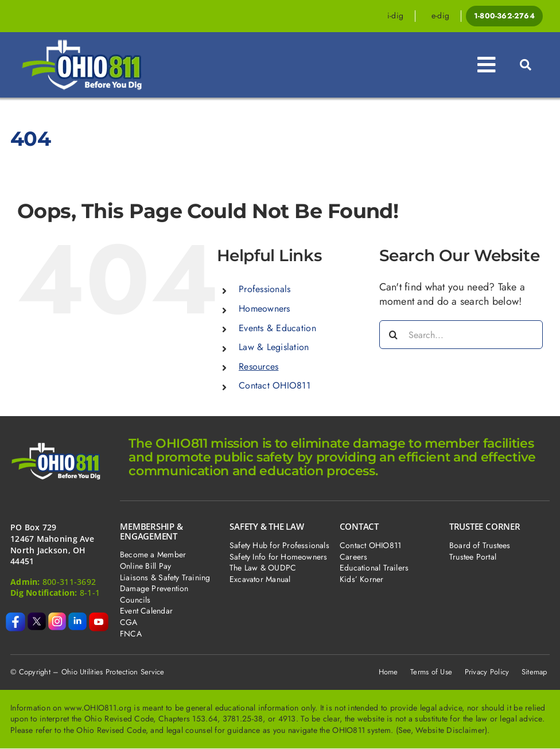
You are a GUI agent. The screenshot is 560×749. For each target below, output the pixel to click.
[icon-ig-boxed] (57, 618)
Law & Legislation (274, 347)
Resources (258, 366)
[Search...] (461, 335)
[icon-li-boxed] (77, 618)
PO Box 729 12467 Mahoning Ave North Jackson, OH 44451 (52, 544)
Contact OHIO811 (275, 385)
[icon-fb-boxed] (15, 618)
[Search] (394, 335)
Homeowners (265, 308)
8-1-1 (90, 593)
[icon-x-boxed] (37, 618)
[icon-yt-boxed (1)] (99, 618)
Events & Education (277, 328)
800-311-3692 (69, 582)
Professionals (265, 289)
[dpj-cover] (91, 44)
